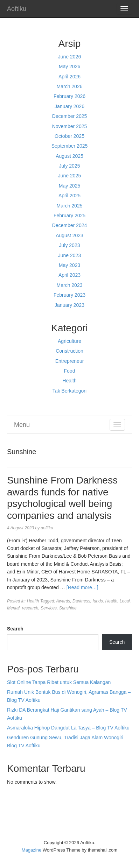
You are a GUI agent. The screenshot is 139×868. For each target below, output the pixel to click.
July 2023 (70, 245)
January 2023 (69, 305)
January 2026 (69, 106)
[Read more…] (82, 587)
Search (15, 629)
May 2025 (69, 186)
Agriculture (69, 341)
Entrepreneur (70, 361)
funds (98, 601)
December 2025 (70, 116)
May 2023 (69, 265)
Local (125, 601)
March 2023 (70, 285)
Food (70, 371)
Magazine (32, 850)
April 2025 (69, 196)
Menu (22, 425)
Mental (13, 608)
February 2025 (69, 216)
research (30, 608)
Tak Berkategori (69, 391)
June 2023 (69, 255)
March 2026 (70, 86)
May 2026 (69, 66)
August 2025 (69, 156)
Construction (69, 351)
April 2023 (69, 275)
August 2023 (69, 235)
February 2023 (69, 295)
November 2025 (70, 126)
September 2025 (70, 146)
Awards (63, 601)
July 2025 (70, 166)
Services (49, 608)
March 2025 (70, 206)
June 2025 (69, 176)
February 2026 (69, 96)
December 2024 (70, 225)
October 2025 (69, 136)
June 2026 (69, 57)
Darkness (81, 601)
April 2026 (69, 77)
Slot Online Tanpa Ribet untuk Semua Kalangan (59, 682)
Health (69, 381)
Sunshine (68, 608)
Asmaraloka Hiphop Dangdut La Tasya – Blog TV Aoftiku (68, 728)
